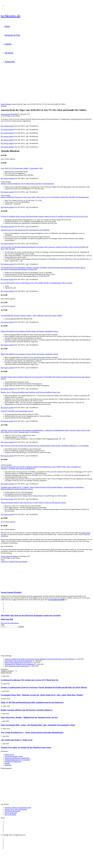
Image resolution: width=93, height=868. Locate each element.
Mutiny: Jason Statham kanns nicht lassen (18, 663)
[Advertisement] (46, 576)
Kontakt (7, 763)
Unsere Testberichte (11, 813)
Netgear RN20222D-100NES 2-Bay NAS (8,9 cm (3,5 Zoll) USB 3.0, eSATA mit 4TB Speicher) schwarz (33, 503)
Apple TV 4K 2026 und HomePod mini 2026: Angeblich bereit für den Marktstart (32, 702)
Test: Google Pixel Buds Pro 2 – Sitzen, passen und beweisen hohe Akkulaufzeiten (32, 732)
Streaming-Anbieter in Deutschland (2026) (18, 808)
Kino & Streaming (10, 815)
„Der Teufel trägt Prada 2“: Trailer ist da (17, 740)
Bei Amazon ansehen (7, 126)
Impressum (8, 765)
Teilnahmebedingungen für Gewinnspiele (17, 760)
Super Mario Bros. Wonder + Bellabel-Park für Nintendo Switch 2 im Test (29, 717)
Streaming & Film (12, 35)
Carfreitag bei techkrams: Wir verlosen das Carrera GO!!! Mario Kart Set (30, 680)
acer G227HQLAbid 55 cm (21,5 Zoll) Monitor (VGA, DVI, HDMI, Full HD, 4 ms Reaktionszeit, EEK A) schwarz (37, 283)
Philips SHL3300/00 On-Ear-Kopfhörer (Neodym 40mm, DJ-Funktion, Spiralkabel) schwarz (30, 331)
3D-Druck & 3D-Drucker (13, 811)
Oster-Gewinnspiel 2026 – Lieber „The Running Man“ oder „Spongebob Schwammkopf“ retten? (38, 725)
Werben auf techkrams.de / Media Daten (17, 758)
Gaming (8, 44)
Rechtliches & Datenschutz (13, 761)
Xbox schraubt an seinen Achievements (17, 666)
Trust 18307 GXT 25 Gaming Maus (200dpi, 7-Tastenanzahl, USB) (22, 168)
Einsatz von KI (9, 755)
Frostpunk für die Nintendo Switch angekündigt (19, 664)
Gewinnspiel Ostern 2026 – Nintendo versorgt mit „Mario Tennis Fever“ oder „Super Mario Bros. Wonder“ (42, 695)
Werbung (8, 104)
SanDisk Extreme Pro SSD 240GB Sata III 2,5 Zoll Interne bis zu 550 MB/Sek (25, 230)
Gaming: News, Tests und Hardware (16, 809)
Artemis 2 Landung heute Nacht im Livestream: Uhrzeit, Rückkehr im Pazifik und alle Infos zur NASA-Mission (39, 659)
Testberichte (10, 61)
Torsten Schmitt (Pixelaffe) (9, 114)
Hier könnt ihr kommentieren (10, 623)
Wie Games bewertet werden (14, 756)
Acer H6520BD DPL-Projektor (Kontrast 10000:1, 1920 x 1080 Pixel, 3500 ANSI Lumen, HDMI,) (31, 316)
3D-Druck (9, 53)
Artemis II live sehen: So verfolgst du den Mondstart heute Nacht (26, 747)
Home (7, 26)
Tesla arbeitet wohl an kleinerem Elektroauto (18, 661)
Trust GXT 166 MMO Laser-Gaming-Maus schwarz (17, 411)
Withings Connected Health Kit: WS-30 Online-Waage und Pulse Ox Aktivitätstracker (27, 184)
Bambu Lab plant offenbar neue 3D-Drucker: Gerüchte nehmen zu (27, 710)
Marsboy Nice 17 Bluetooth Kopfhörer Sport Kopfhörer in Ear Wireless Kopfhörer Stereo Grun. (31, 392)
